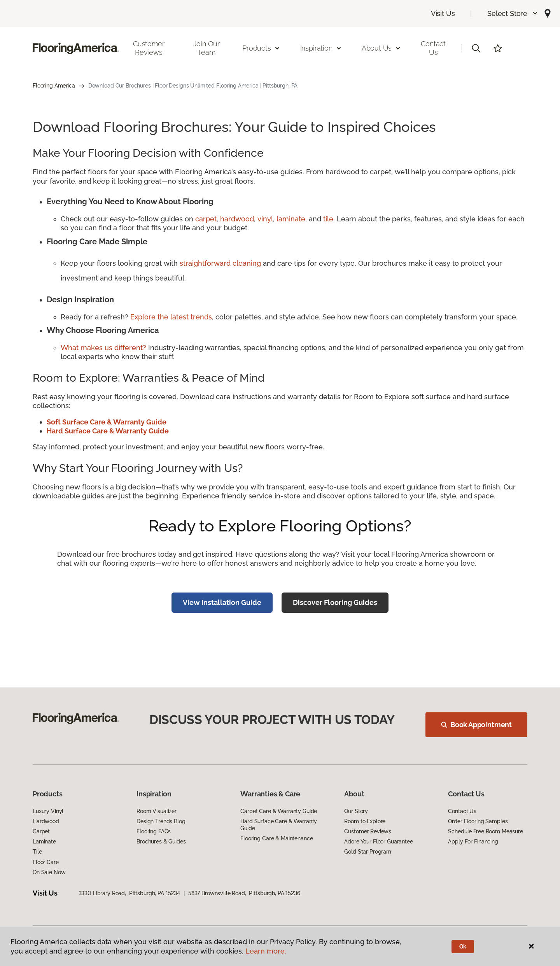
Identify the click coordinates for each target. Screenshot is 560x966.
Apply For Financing (473, 842)
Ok (463, 947)
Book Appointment (476, 725)
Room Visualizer (157, 811)
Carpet (41, 831)
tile (328, 219)
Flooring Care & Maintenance (276, 838)
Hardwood (46, 821)
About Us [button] (381, 48)
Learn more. (266, 951)
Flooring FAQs (154, 831)
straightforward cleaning (220, 263)
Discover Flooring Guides (335, 602)
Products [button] (261, 48)
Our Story (356, 811)
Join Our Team (207, 48)
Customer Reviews (149, 48)
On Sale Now (49, 872)
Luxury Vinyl (48, 811)
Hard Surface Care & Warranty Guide (279, 825)
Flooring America (54, 86)
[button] (513, 13)
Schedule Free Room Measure (485, 831)
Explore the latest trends (171, 317)
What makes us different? (104, 348)
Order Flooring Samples (478, 821)
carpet (206, 219)
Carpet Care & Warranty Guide (279, 811)
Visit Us (443, 13)
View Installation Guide (222, 602)
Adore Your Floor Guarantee (378, 842)
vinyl (265, 219)
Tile (37, 852)
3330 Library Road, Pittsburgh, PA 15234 (129, 893)
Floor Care (46, 862)
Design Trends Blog (161, 821)
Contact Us (433, 48)
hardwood (237, 219)
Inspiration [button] (321, 48)
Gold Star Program (368, 852)
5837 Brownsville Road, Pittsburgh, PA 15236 (244, 893)
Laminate (44, 842)
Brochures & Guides (161, 842)
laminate (291, 219)
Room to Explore (365, 821)
